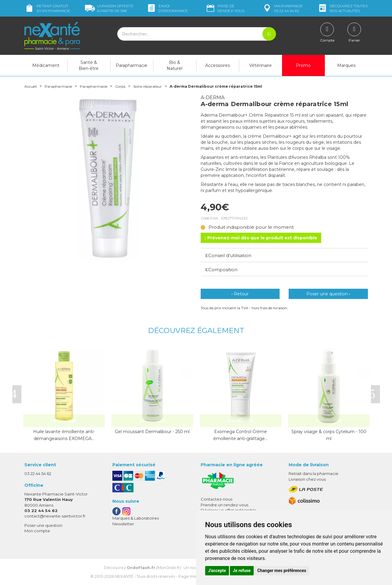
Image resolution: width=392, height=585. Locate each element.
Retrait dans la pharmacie (314, 473)
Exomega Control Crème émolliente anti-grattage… (240, 435)
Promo (303, 65)
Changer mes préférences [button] (282, 571)
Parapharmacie (132, 65)
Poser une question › (328, 294)
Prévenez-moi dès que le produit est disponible (261, 238)
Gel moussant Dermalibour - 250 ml (152, 432)
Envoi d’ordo (167, 8)
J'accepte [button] (217, 571)
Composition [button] (221, 270)
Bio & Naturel (174, 65)
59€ (109, 8)
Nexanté (124, 576)
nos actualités (343, 8)
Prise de (225, 8)
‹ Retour (240, 294)
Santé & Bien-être (89, 65)
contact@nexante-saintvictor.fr (55, 516)
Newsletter (123, 524)
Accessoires (218, 65)
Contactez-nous (216, 499)
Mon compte (37, 531)
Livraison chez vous (307, 479)
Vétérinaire (260, 65)
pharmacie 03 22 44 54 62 (282, 8)
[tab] (284, 255)
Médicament (46, 65)
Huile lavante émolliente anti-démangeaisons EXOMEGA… (64, 435)
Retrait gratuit (47, 8)
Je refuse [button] (242, 571)
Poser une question (43, 525)
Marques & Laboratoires (136, 518)
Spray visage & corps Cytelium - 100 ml (329, 435)
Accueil (32, 86)
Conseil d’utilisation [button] (228, 255)
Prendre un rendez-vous (224, 505)
